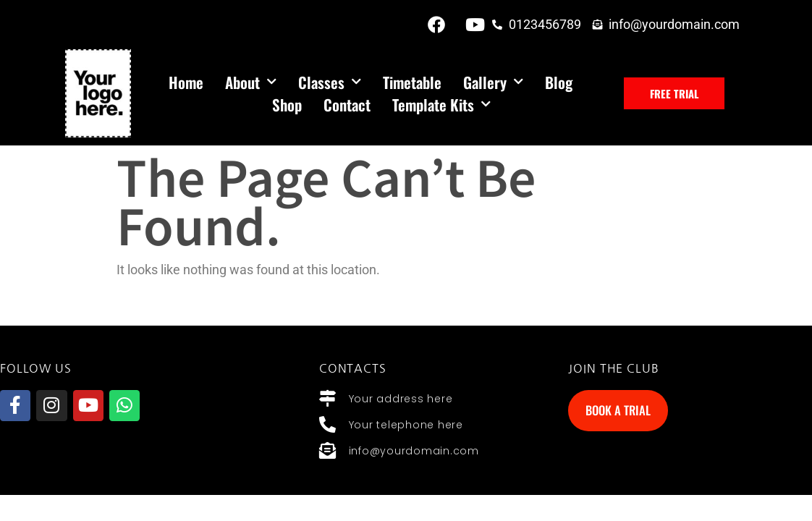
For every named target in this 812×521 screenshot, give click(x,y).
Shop (287, 105)
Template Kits (441, 105)
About (251, 82)
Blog (559, 82)
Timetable (412, 82)
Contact (347, 105)
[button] (674, 94)
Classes (330, 82)
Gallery (493, 82)
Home (186, 82)
